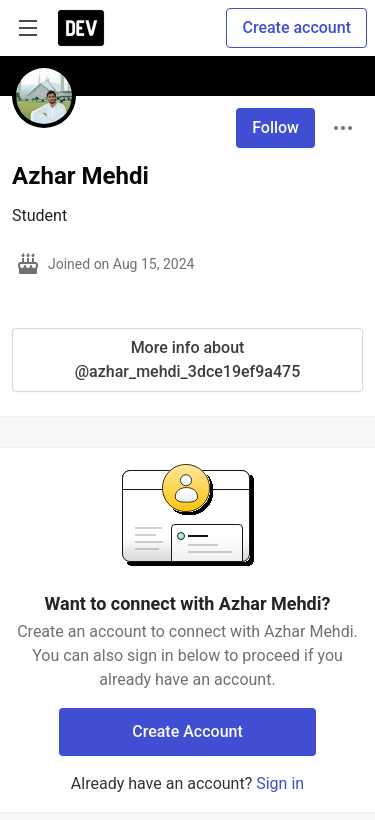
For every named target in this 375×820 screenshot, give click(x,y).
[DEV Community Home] (81, 28)
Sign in (280, 783)
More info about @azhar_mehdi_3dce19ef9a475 (187, 359)
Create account (296, 27)
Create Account (187, 731)
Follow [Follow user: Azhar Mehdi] (275, 127)
